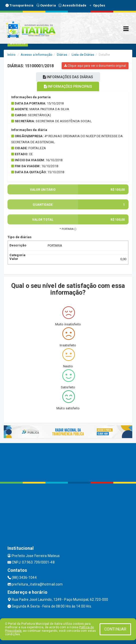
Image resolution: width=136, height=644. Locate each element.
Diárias (62, 55)
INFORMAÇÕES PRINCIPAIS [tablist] (68, 86)
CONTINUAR (115, 629)
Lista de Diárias (83, 55)
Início (11, 55)
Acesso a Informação (37, 55)
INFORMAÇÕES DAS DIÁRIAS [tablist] (68, 77)
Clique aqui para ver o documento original (95, 66)
